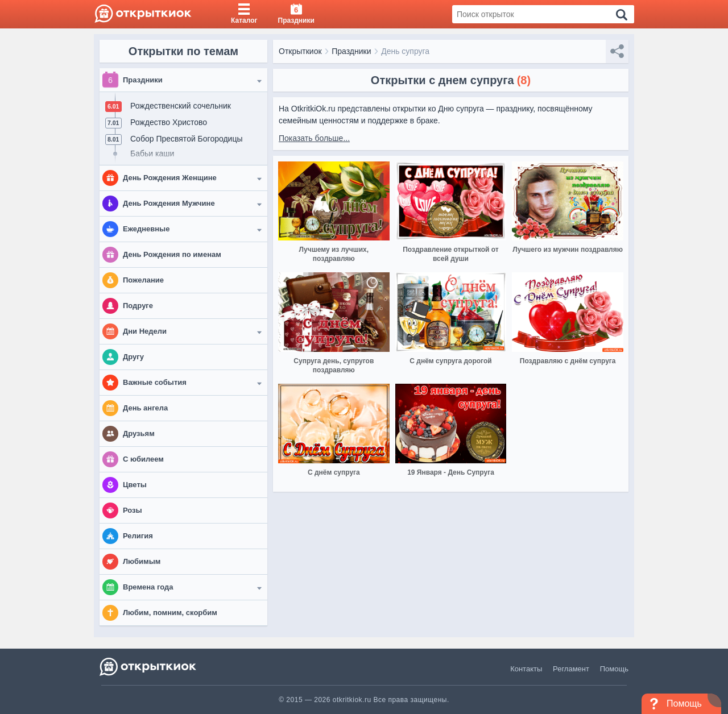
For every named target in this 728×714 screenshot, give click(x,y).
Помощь (614, 669)
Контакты (526, 669)
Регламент (571, 669)
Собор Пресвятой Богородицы (187, 139)
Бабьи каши (152, 153)
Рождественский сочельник (181, 106)
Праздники (351, 51)
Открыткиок (300, 51)
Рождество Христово (169, 122)
